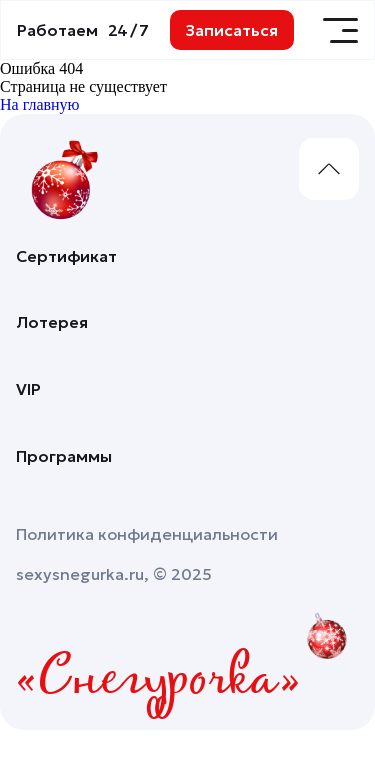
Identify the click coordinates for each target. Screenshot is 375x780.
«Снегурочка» (158, 681)
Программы (64, 456)
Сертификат (66, 256)
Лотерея (52, 322)
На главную (40, 104)
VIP (28, 389)
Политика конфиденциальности (147, 534)
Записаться (232, 30)
